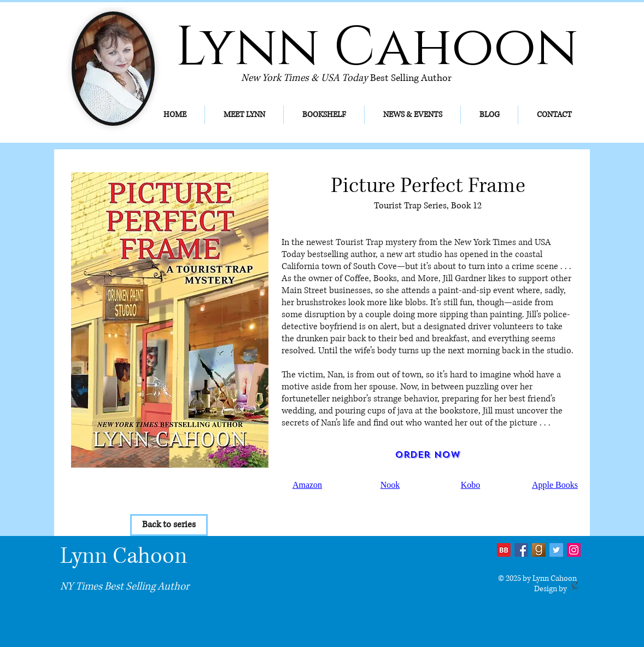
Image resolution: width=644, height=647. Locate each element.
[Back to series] (169, 525)
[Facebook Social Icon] (521, 550)
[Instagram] (574, 550)
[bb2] (504, 550)
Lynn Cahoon (124, 556)
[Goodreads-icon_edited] (539, 550)
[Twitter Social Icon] (556, 550)
